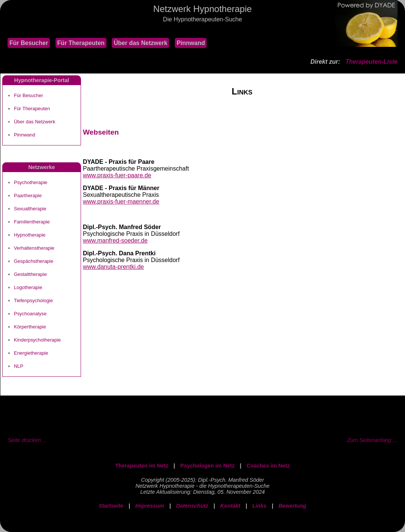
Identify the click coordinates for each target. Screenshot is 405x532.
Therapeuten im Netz (142, 466)
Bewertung (292, 506)
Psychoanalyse (30, 314)
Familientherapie (32, 222)
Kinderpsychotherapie (37, 340)
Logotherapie (28, 287)
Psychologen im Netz (208, 466)
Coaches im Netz (268, 466)
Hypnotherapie (30, 235)
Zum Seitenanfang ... (372, 440)
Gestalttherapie (30, 274)
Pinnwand (191, 43)
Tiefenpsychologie (33, 300)
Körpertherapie (30, 327)
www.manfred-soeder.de (115, 241)
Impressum (150, 506)
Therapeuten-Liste (371, 62)
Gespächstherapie (34, 261)
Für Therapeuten (81, 43)
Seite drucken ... (27, 440)
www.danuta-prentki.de (113, 267)
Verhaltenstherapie (34, 248)
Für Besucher (29, 43)
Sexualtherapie (30, 209)
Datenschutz (192, 506)
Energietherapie (31, 353)
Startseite (111, 506)
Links (259, 506)
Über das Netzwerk (140, 43)
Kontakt (230, 506)
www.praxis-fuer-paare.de (117, 175)
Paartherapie (28, 196)
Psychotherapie (31, 182)
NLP (19, 366)
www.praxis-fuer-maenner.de (121, 202)
